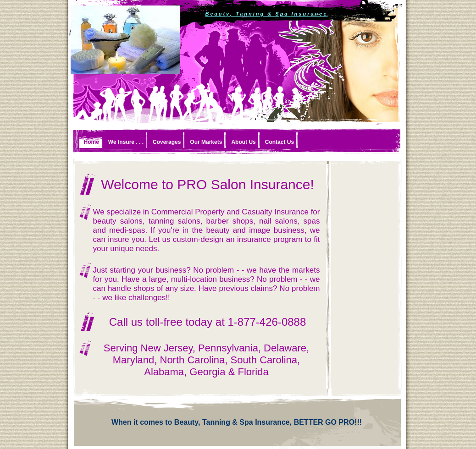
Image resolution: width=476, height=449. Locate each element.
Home (91, 142)
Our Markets (206, 142)
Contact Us (280, 142)
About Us (243, 142)
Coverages (167, 142)
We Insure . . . (126, 142)
